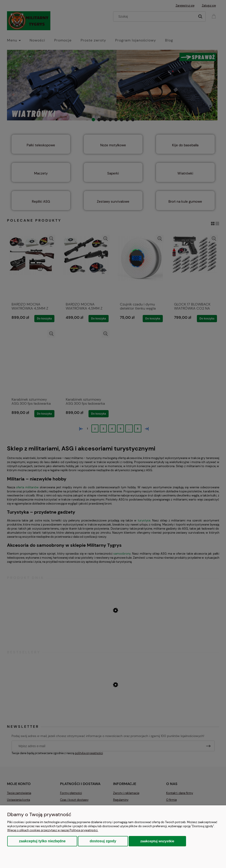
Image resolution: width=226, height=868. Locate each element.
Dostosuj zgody (103, 841)
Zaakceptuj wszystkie (157, 841)
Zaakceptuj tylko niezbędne (42, 841)
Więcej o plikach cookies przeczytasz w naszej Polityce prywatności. (53, 830)
